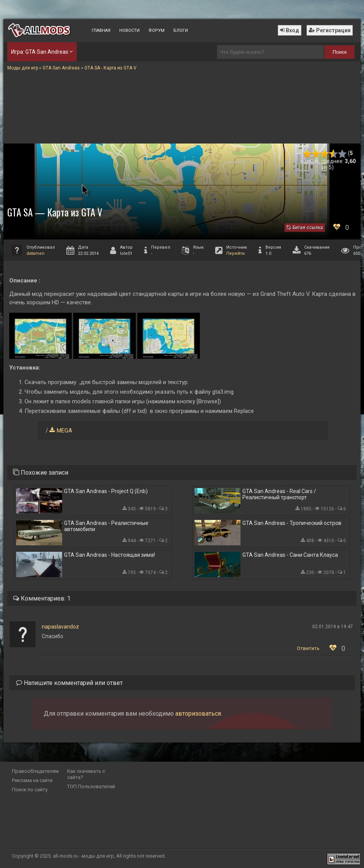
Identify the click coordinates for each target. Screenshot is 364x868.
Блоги (181, 31)
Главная (101, 31)
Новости (129, 31)
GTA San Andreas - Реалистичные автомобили (106, 526)
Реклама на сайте (32, 780)
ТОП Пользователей (91, 786)
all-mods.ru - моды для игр (83, 856)
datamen (35, 253)
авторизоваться (198, 714)
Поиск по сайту (30, 790)
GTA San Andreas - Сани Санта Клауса (290, 555)
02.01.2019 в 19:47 (333, 627)
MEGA (64, 431)
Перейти (236, 253)
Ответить (308, 648)
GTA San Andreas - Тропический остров (292, 523)
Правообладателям (35, 771)
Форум (156, 31)
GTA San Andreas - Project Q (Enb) (106, 491)
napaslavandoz (60, 627)
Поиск (340, 52)
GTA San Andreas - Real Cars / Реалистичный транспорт (279, 494)
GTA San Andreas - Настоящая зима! (110, 555)
